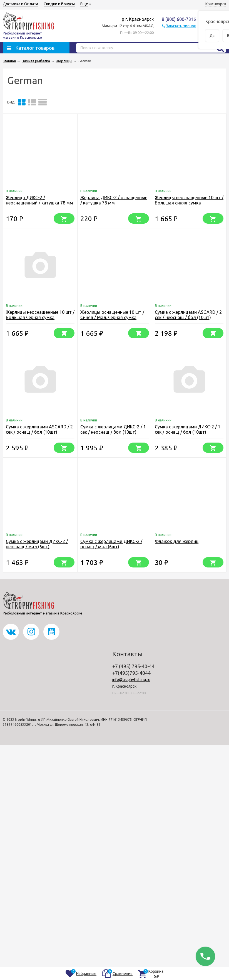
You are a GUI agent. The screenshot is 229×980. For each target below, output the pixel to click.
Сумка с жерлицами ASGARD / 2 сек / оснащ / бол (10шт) (39, 429)
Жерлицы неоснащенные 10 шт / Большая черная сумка (40, 315)
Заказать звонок (181, 26)
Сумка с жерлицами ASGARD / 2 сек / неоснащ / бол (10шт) (188, 315)
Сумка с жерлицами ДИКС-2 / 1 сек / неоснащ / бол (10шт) (113, 429)
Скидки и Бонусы (59, 4)
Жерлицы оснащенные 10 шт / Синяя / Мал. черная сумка (112, 315)
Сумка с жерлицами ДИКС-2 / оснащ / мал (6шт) (111, 544)
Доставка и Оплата (20, 4)
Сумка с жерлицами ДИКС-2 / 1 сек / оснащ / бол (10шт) (188, 429)
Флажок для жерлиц (177, 541)
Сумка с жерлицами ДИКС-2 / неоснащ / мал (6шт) (37, 544)
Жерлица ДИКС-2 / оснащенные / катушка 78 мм (114, 200)
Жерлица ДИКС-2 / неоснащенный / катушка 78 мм (39, 200)
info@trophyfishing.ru (131, 680)
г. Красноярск (140, 19)
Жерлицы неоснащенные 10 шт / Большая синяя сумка (189, 200)
